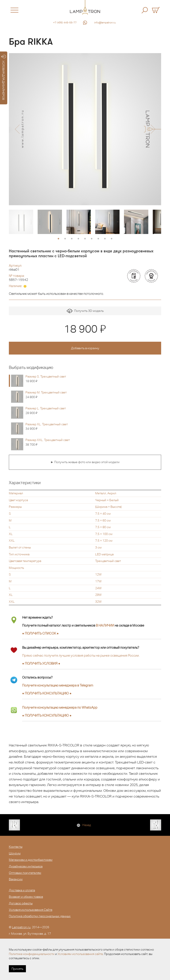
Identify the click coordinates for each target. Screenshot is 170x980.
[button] (17, 129)
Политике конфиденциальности (32, 954)
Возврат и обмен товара (26, 897)
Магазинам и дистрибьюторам (31, 860)
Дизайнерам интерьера (26, 866)
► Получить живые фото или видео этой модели (85, 462)
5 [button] (85, 239)
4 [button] (78, 239)
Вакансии (16, 879)
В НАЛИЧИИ (105, 625)
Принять (17, 969)
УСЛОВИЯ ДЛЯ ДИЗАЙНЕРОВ (4, 77)
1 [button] (58, 239)
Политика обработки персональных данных (40, 916)
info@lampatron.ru (105, 23)
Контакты (16, 847)
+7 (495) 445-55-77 (65, 23)
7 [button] (98, 239)
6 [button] (92, 239)
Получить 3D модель (85, 311)
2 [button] (65, 239)
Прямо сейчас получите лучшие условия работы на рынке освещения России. (81, 655)
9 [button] (112, 239)
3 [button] (72, 239)
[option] (85, 129)
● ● (47, 693)
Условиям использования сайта (80, 954)
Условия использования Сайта (31, 910)
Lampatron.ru (21, 927)
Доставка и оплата (22, 890)
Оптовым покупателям (25, 873)
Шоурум (15, 853)
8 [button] (105, 239)
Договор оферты (21, 903)
